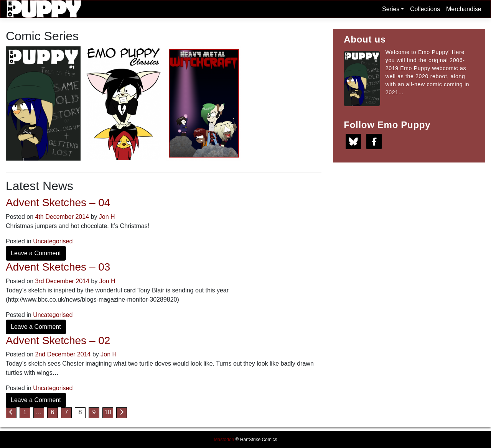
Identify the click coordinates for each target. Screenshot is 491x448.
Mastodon (224, 440)
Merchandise (464, 9)
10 (108, 412)
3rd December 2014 (62, 281)
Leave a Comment (36, 253)
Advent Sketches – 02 (58, 341)
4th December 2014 (62, 217)
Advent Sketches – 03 (58, 267)
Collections (425, 9)
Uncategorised (53, 241)
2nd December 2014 (63, 354)
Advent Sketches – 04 (58, 203)
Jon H (107, 217)
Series (393, 9)
